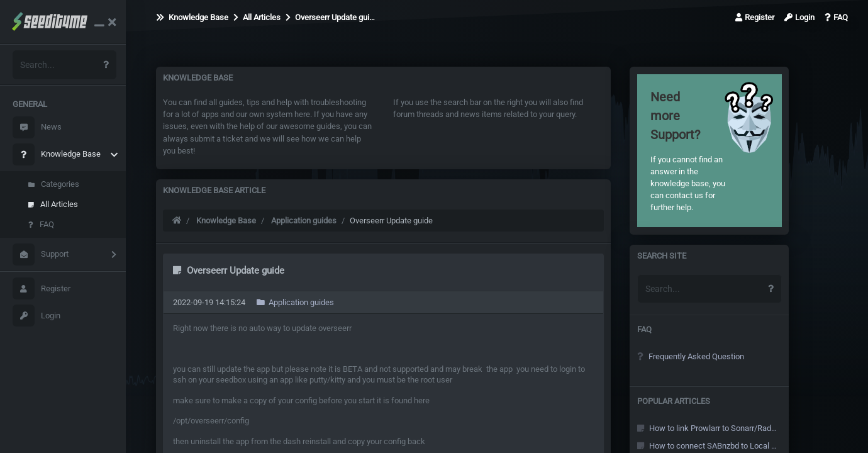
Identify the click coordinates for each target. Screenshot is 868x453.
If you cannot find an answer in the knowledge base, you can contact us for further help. (693, 150)
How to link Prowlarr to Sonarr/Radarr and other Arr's (708, 428)
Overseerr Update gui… (330, 17)
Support (41, 254)
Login (36, 316)
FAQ (41, 224)
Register (42, 288)
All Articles (53, 204)
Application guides (304, 221)
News (37, 127)
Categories (54, 184)
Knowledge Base (57, 154)
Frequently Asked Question (691, 356)
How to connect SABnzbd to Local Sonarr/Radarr (708, 446)
